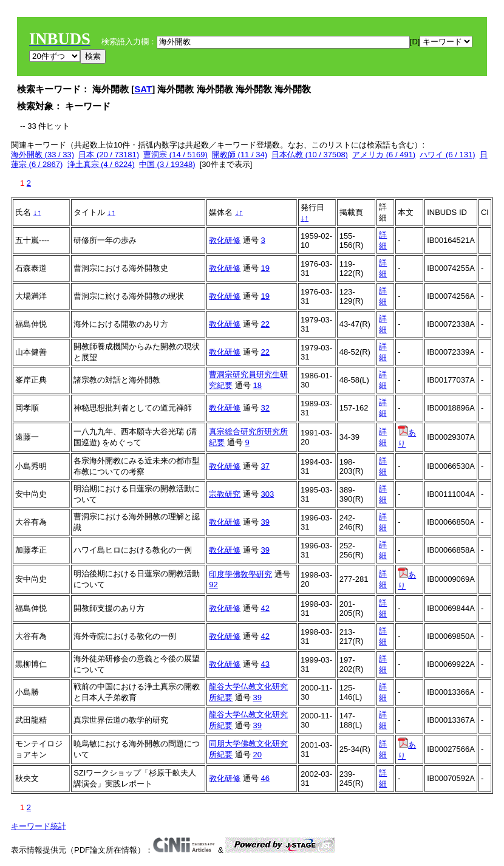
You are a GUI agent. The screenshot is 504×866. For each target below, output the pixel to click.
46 (265, 778)
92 (213, 585)
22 (265, 324)
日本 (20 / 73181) (109, 155)
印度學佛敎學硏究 (240, 574)
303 (268, 494)
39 (265, 522)
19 (265, 268)
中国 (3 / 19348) (167, 164)
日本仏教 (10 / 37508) (310, 155)
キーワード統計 (39, 826)
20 (257, 755)
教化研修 (225, 240)
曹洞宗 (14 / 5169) (175, 155)
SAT (143, 89)
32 (265, 408)
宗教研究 (225, 494)
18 (257, 385)
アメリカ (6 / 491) (384, 155)
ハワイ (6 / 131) (447, 155)
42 (265, 608)
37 (265, 466)
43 (265, 664)
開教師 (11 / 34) (240, 155)
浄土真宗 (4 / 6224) (101, 164)
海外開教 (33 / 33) (43, 155)
